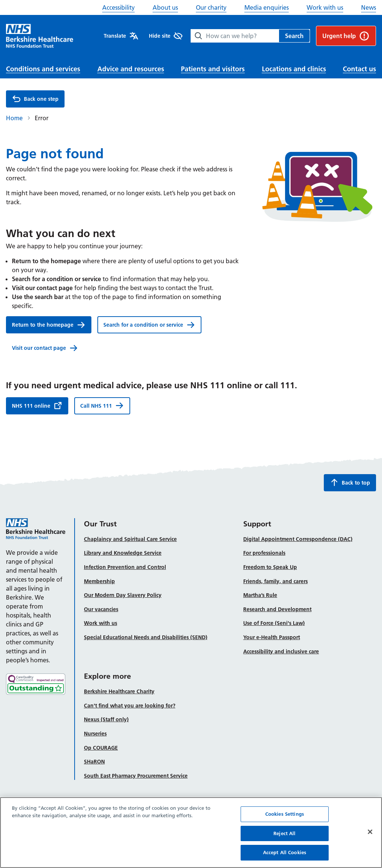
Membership (99, 581)
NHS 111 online (37, 405)
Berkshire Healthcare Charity (119, 691)
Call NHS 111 (102, 405)
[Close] (370, 840)
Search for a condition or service (149, 325)
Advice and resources (131, 69)
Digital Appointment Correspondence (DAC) (298, 539)
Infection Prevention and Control (125, 567)
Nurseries (95, 734)
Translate (121, 36)
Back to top (350, 482)
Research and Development (277, 609)
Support (257, 524)
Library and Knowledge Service (123, 553)
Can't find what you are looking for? (130, 706)
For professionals (264, 553)
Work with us (325, 7)
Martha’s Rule (260, 595)
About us (165, 7)
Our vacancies (101, 609)
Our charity (211, 7)
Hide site (166, 36)
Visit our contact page (45, 348)
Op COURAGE (101, 748)
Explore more (107, 676)
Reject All (284, 842)
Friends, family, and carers (275, 581)
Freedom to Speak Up (270, 567)
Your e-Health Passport (272, 637)
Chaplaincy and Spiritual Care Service (130, 539)
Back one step (35, 99)
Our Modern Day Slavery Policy (123, 595)
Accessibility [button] (118, 7)
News (369, 7)
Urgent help (346, 36)
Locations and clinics (294, 69)
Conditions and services (43, 69)
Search (294, 36)
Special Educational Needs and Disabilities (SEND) (146, 637)
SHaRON (94, 762)
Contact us (359, 69)
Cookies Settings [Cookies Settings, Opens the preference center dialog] (285, 822)
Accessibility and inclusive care (281, 651)
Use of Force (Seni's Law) (274, 623)
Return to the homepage (49, 325)
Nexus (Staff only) (106, 719)
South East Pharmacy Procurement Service (136, 776)
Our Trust (100, 524)
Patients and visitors (213, 69)
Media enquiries (267, 7)
